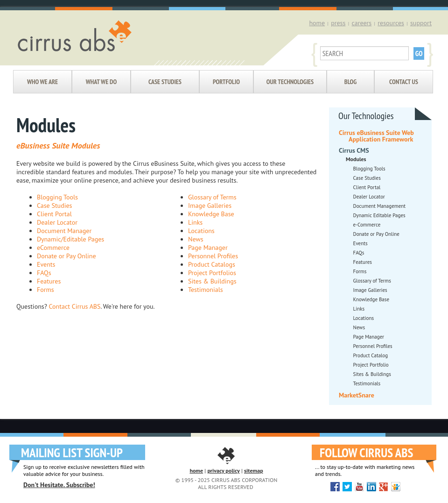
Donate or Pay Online (66, 256)
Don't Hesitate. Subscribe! (59, 485)
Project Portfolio (371, 365)
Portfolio (226, 82)
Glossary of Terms (212, 197)
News (196, 239)
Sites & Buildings (212, 281)
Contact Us (404, 82)
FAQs (44, 273)
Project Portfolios (212, 273)
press (338, 23)
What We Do (101, 82)
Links (195, 222)
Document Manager (64, 231)
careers (361, 23)
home (317, 23)
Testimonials (206, 290)
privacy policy (223, 471)
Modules (356, 159)
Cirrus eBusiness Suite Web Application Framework (376, 136)
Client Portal (54, 214)
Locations (201, 231)
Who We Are (42, 82)
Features (49, 281)
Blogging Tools (57, 197)
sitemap (254, 471)
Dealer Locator (57, 222)
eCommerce (53, 248)
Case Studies (165, 82)
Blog (350, 82)
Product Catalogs (212, 264)
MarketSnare (357, 395)
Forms (45, 290)
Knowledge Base (211, 214)
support (421, 23)
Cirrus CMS (354, 150)
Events (46, 264)
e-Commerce (367, 225)
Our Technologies (290, 82)
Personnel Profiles (213, 256)
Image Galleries (210, 205)
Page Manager (208, 248)
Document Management (380, 206)
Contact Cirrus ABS (75, 306)
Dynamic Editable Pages (379, 215)
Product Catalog (371, 355)
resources (391, 23)
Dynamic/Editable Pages (70, 239)
